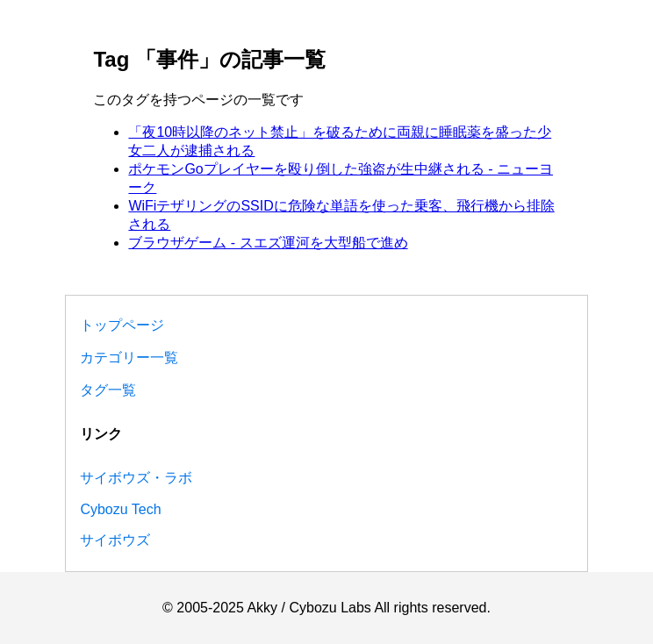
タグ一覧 (108, 390)
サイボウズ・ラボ (136, 478)
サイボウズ (115, 540)
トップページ (122, 325)
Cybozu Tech (120, 509)
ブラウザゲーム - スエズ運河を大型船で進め (268, 243)
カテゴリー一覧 (129, 358)
